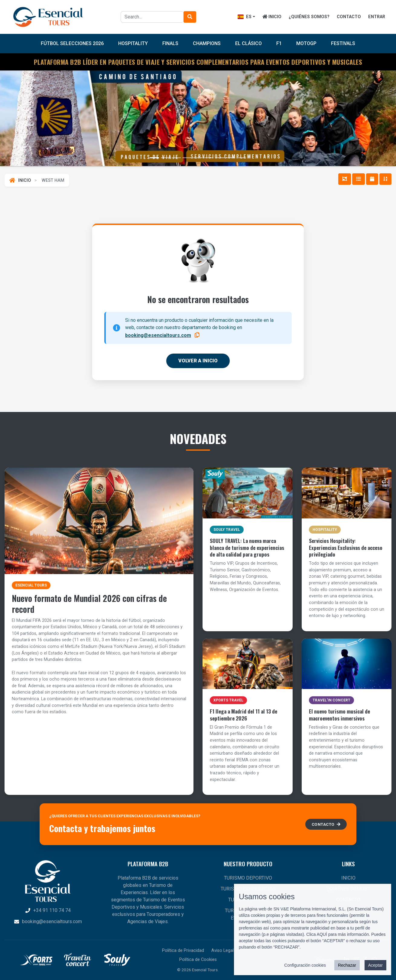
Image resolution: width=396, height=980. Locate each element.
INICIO (272, 17)
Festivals (343, 43)
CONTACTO (349, 17)
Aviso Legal (222, 951)
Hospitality (133, 43)
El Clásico (248, 43)
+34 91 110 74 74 (48, 910)
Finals (170, 43)
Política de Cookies (198, 960)
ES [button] (245, 17)
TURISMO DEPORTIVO (248, 878)
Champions (207, 43)
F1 (279, 43)
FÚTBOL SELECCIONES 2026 (72, 43)
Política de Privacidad (183, 951)
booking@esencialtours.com (158, 335)
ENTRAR (377, 17)
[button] (30, 118)
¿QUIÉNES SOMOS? (309, 17)
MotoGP (306, 43)
